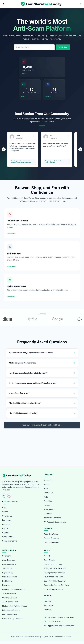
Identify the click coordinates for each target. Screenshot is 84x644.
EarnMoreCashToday (34, 637)
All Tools (47, 556)
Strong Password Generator (55, 568)
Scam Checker (50, 560)
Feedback (48, 610)
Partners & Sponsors (52, 538)
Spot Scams (7, 568)
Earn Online (7, 520)
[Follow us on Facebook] (4, 496)
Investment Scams (10, 577)
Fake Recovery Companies (13, 619)
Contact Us (48, 493)
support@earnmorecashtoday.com (61, 626)
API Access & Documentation (55, 522)
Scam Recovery (9, 560)
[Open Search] (81, 4)
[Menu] (4, 4)
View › (24, 74)
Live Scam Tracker (10, 598)
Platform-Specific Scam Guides (15, 606)
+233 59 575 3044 (55, 622)
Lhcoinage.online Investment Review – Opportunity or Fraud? (21, 162)
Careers (47, 505)
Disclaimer (48, 514)
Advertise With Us (51, 534)
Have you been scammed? (42, 426)
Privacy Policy (49, 509)
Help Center (49, 605)
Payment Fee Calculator (53, 577)
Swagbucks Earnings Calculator (56, 585)
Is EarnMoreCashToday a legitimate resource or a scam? (31, 353)
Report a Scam (8, 585)
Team (46, 489)
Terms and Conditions (52, 518)
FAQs (46, 497)
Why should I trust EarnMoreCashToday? (25, 404)
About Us (48, 480)
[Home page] (41, 4)
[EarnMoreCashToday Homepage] (18, 476)
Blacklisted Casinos (10, 614)
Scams (5, 512)
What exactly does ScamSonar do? (22, 363)
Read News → (12, 297)
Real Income (7, 581)
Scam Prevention (9, 594)
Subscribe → (12, 266)
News (5, 508)
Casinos (5, 533)
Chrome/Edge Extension (53, 589)
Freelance (6, 524)
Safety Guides (8, 537)
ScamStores (7, 516)
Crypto (5, 528)
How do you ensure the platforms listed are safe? (28, 373)
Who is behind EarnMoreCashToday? (23, 414)
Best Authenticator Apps (54, 564)
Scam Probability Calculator (55, 581)
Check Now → (12, 234)
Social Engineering (10, 541)
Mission (47, 484)
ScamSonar (7, 556)
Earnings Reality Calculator (55, 573)
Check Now (63, 47)
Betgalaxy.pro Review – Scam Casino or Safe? (54, 162)
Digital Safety (8, 573)
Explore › (48, 96)
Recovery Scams (9, 564)
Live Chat (48, 601)
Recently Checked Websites (13, 589)
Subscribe (48, 501)
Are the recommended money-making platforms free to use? (33, 383)
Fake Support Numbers (11, 610)
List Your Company (51, 542)
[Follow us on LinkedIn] (9, 496)
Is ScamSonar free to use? (19, 394)
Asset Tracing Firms (10, 602)
